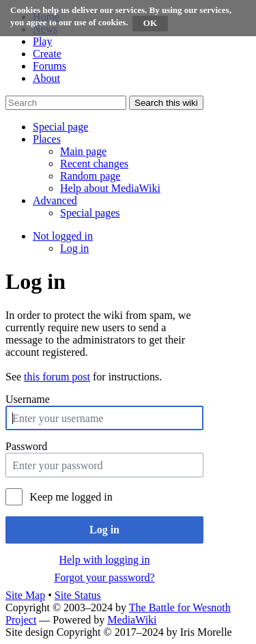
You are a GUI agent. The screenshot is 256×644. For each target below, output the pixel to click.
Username (28, 399)
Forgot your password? (104, 577)
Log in (104, 530)
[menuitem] (83, 151)
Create (47, 54)
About (46, 78)
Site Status (78, 595)
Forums (49, 66)
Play (42, 41)
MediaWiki (132, 620)
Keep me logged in (71, 497)
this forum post (57, 377)
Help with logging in (105, 560)
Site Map (25, 595)
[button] (60, 127)
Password (26, 446)
